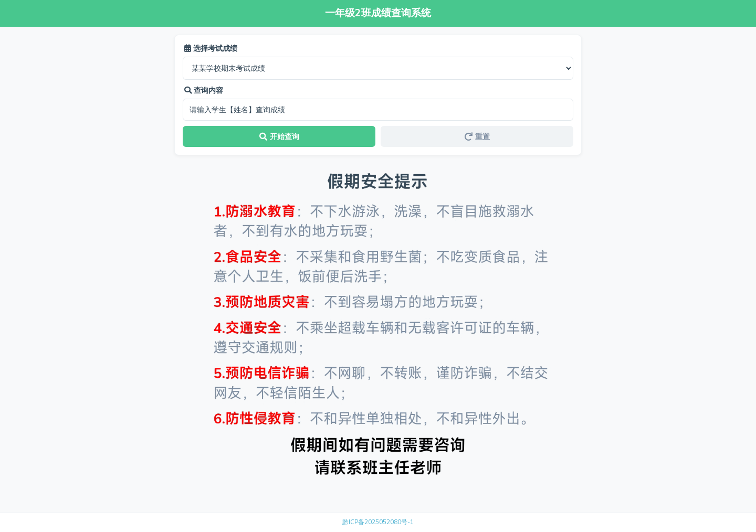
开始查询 (279, 136)
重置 (477, 136)
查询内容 (204, 90)
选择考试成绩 (211, 48)
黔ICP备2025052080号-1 (378, 522)
